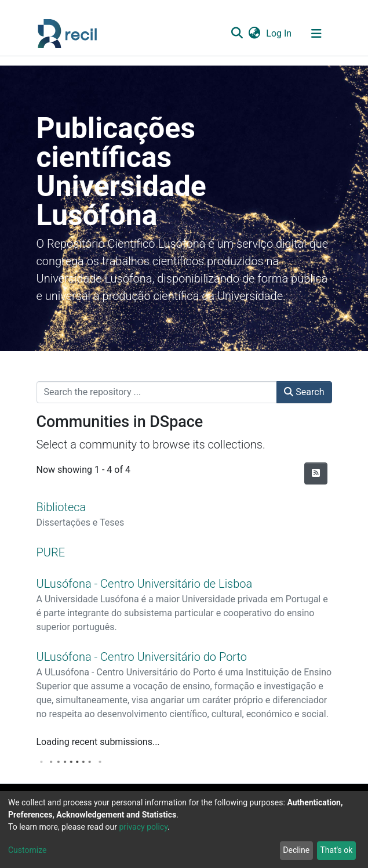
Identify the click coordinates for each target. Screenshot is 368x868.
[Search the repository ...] (157, 392)
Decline (296, 850)
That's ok (336, 850)
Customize (27, 850)
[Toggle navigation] (316, 34)
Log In (279, 33)
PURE (51, 552)
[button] (255, 34)
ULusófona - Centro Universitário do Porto (142, 657)
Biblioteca (61, 507)
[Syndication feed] (316, 473)
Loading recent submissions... (98, 742)
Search (304, 392)
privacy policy (143, 827)
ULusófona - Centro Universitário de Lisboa (145, 584)
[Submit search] (237, 34)
